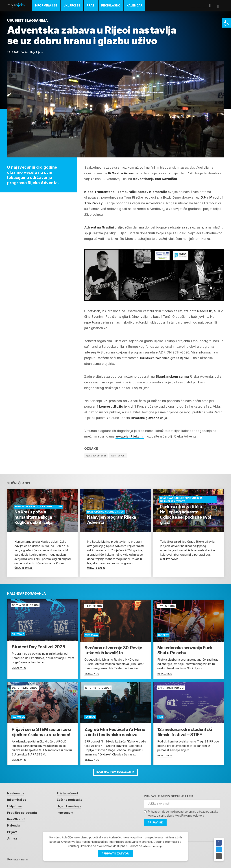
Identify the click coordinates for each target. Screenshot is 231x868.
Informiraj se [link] (46, 5)
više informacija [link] (152, 846)
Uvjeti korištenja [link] (72, 805)
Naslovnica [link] (16, 792)
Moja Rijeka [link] (36, 52)
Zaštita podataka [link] (73, 798)
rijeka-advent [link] (118, 456)
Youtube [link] (206, 5)
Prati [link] (91, 5)
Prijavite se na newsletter (168, 795)
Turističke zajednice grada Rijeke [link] (167, 358)
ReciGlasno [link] (111, 5)
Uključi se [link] (72, 5)
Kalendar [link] (135, 5)
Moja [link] (16, 5)
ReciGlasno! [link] (17, 818)
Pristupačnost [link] (70, 792)
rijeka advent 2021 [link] (96, 456)
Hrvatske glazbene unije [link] (151, 418)
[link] (226, 23)
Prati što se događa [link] (23, 811)
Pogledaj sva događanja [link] (116, 771)
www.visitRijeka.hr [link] (131, 436)
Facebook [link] (194, 5)
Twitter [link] (200, 5)
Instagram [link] (212, 5)
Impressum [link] (68, 811)
